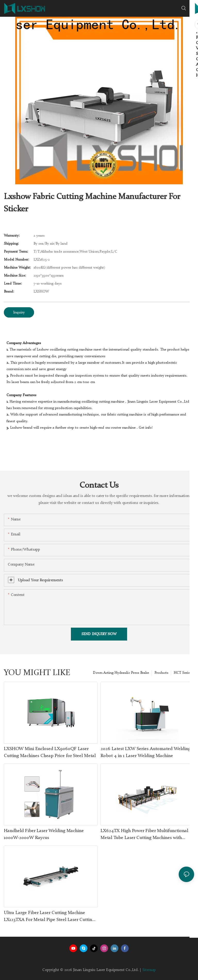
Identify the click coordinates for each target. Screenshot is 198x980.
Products (161, 673)
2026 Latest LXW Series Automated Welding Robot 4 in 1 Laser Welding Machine (146, 752)
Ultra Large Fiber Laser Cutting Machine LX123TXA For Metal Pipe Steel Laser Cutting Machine (49, 917)
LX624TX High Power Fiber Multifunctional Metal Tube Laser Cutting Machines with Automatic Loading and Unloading (144, 835)
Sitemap (149, 970)
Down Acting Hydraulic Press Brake (121, 673)
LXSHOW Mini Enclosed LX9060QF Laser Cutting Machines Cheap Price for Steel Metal (50, 752)
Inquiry (19, 312)
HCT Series (183, 673)
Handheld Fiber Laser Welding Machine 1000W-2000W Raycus (44, 834)
